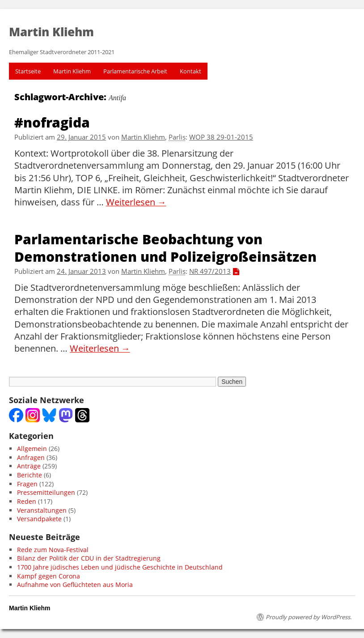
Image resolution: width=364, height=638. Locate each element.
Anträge (29, 466)
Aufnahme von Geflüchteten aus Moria (75, 585)
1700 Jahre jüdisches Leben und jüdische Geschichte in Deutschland (120, 567)
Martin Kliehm (72, 71)
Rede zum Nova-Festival (53, 550)
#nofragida (52, 122)
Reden (27, 501)
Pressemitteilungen (46, 492)
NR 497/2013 (210, 271)
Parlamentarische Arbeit (135, 71)
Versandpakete (39, 519)
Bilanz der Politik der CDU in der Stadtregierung (89, 558)
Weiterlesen (136, 202)
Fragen (27, 484)
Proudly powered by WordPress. (309, 617)
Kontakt (190, 71)
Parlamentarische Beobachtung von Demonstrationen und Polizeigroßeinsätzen (165, 247)
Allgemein (32, 449)
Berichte (30, 475)
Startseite (28, 71)
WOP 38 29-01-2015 (221, 137)
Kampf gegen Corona (49, 576)
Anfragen (31, 457)
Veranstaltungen (42, 510)
